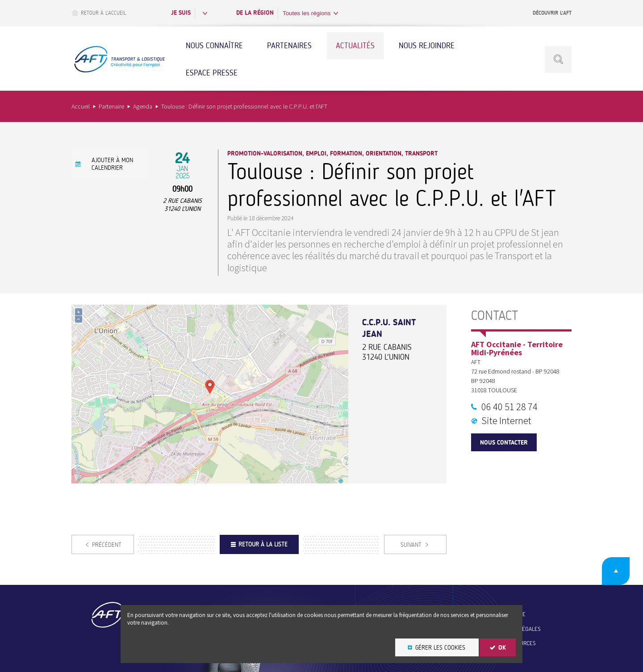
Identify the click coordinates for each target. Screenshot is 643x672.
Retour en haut (616, 571)
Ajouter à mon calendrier (112, 164)
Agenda (143, 106)
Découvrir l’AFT (552, 13)
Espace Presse (212, 73)
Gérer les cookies (440, 648)
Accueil (81, 106)
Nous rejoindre (427, 46)
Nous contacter (504, 443)
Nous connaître (214, 46)
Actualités (355, 46)
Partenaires (289, 46)
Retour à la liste (263, 544)
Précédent (107, 545)
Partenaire (111, 106)
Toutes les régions (307, 13)
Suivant (411, 545)
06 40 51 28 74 (509, 407)
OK (502, 648)
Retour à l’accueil (99, 13)
